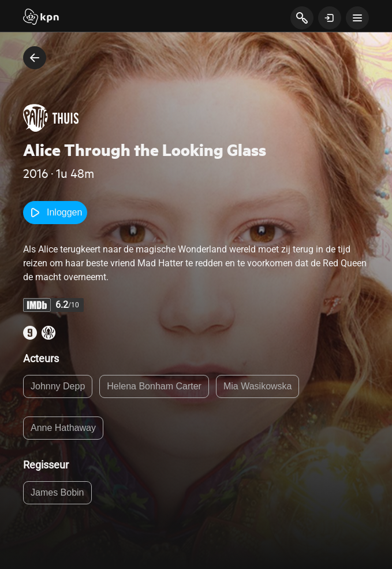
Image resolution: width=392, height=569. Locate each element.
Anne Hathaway (63, 428)
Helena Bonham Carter (154, 386)
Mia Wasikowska (258, 386)
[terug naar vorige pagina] (35, 58)
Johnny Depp (58, 386)
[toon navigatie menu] (357, 18)
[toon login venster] (330, 18)
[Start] (41, 18)
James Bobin (57, 492)
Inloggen (55, 213)
